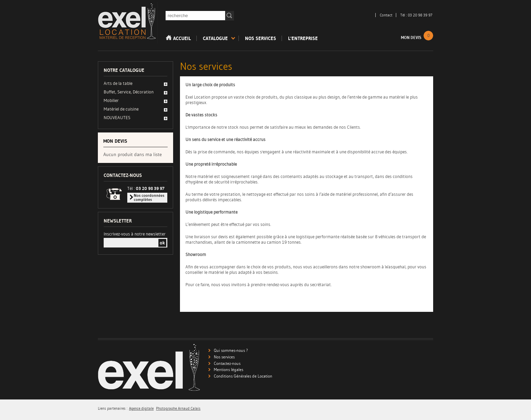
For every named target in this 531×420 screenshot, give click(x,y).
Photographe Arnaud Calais (178, 409)
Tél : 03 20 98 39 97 (416, 15)
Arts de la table (118, 83)
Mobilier (111, 100)
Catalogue (215, 38)
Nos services (261, 38)
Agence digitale (141, 409)
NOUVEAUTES (117, 117)
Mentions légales (229, 370)
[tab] (135, 84)
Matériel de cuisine (121, 109)
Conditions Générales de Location (243, 376)
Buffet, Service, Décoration (129, 92)
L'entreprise (303, 38)
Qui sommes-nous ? (231, 350)
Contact (386, 15)
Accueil (178, 38)
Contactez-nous (227, 363)
